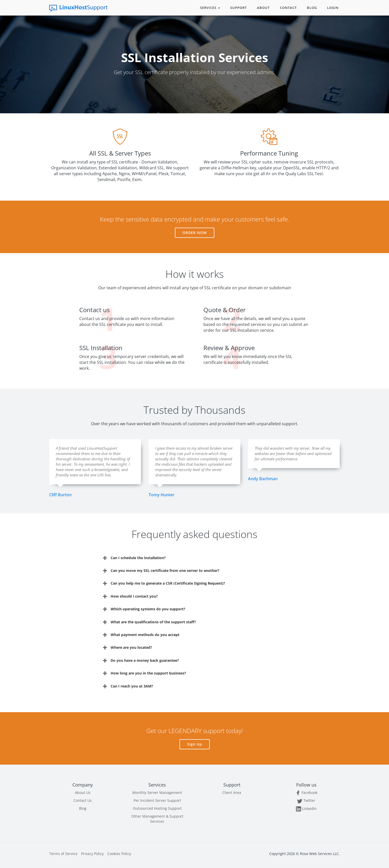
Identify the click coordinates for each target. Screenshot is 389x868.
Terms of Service (63, 854)
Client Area (232, 793)
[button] (194, 558)
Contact (288, 8)
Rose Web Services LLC (319, 854)
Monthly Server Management (157, 793)
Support (238, 8)
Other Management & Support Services (157, 819)
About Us (83, 793)
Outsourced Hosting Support (157, 808)
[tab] (194, 558)
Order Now (195, 233)
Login (333, 8)
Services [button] (210, 8)
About (263, 8)
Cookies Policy (119, 854)
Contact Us (83, 800)
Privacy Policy (92, 854)
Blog (312, 8)
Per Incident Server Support (157, 800)
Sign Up (195, 744)
